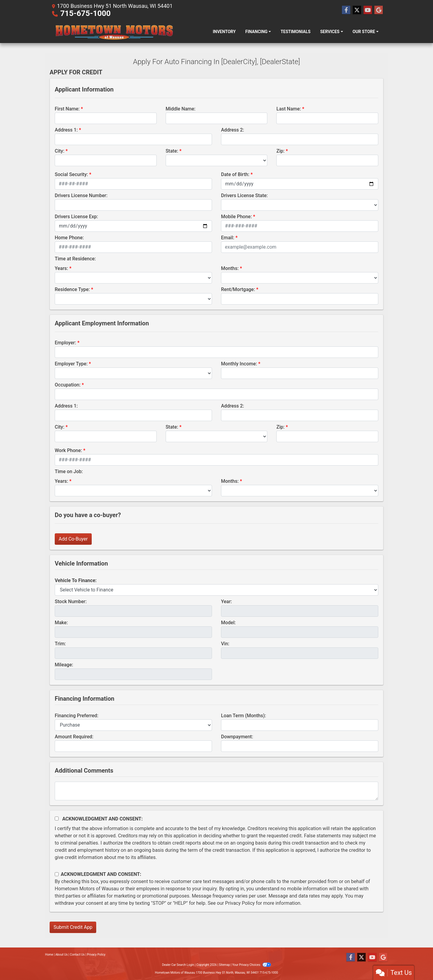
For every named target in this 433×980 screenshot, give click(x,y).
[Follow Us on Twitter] (357, 10)
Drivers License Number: (81, 195)
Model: (228, 623)
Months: (230, 268)
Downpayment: (237, 737)
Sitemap (224, 965)
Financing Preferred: (77, 716)
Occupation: (68, 385)
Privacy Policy (240, 903)
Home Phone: (69, 238)
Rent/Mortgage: (238, 289)
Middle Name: (181, 109)
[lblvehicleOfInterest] (216, 590)
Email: (228, 238)
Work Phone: (68, 450)
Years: (61, 268)
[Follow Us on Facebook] (346, 10)
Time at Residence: (75, 259)
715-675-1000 (85, 13)
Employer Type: (71, 364)
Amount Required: (74, 737)
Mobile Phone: (236, 217)
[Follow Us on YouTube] (368, 10)
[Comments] (216, 791)
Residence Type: (72, 289)
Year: (226, 602)
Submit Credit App (73, 927)
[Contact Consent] (57, 874)
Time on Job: (69, 471)
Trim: (60, 644)
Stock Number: (71, 602)
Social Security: (71, 174)
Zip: (280, 151)
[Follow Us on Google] (379, 10)
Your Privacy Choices (252, 965)
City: (60, 151)
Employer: (65, 343)
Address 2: (232, 130)
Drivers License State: (244, 195)
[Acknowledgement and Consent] (57, 819)
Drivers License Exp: (76, 217)
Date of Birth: (235, 174)
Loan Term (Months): (244, 716)
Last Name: (289, 109)
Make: (61, 623)
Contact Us (77, 955)
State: (172, 151)
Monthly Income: (239, 364)
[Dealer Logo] (114, 32)
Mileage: (64, 665)
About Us (61, 955)
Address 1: (66, 130)
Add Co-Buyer (73, 539)
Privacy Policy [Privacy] (96, 955)
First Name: (67, 109)
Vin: (225, 644)
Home (49, 955)
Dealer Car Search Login (178, 965)
